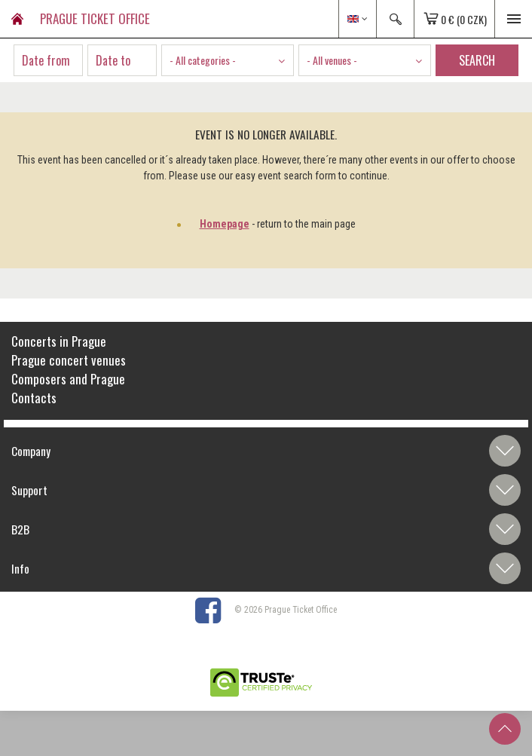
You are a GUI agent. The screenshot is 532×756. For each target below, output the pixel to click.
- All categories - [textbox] (203, 60)
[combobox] (228, 60)
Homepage (225, 224)
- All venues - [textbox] (332, 60)
